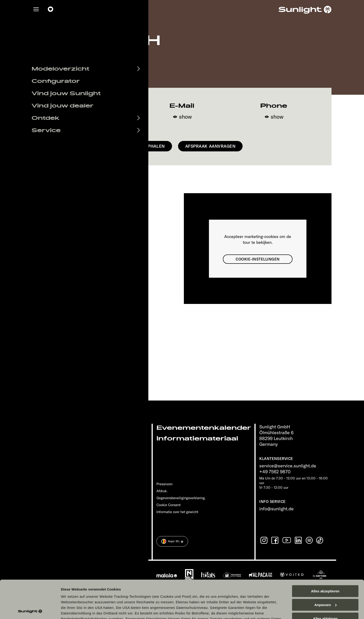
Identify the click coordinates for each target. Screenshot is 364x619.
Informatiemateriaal (197, 438)
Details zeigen (73, 610)
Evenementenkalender (204, 428)
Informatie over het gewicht (177, 512)
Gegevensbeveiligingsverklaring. (181, 498)
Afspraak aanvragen (210, 146)
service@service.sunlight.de (288, 466)
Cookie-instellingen (258, 259)
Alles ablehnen (325, 581)
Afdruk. (162, 491)
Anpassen (325, 567)
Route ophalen (147, 146)
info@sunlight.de (276, 509)
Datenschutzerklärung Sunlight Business (234, 586)
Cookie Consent (169, 505)
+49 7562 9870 (275, 471)
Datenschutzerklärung (175, 586)
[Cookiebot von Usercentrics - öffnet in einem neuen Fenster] (30, 610)
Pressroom (164, 484)
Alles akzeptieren (325, 553)
